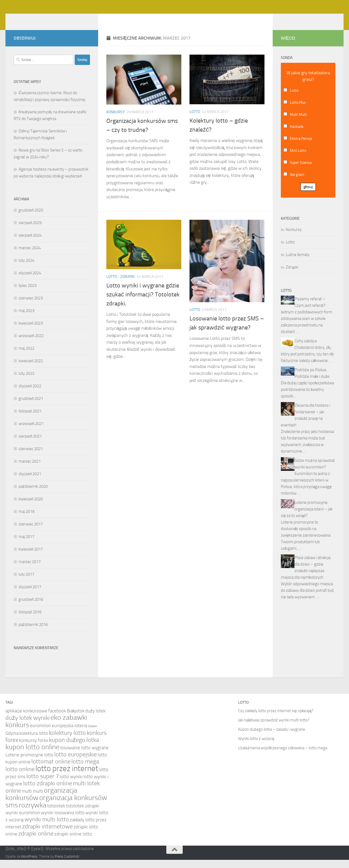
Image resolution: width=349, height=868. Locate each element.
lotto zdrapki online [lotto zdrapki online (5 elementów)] (48, 792)
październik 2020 (33, 495)
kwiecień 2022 (31, 369)
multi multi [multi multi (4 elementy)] (32, 799)
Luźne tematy (298, 263)
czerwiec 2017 (31, 532)
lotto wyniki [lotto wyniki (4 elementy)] (71, 785)
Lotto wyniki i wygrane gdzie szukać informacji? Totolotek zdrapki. (143, 303)
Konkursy (116, 120)
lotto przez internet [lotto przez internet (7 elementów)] (67, 777)
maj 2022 (26, 356)
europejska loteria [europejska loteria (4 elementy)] (69, 734)
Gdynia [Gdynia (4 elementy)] (12, 741)
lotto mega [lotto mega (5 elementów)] (85, 770)
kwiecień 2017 (31, 557)
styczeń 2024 (30, 281)
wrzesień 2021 (31, 432)
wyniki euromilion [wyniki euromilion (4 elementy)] (23, 821)
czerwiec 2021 (31, 457)
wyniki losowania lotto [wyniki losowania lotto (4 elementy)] (63, 821)
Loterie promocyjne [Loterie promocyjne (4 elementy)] (24, 763)
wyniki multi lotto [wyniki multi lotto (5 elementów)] (47, 828)
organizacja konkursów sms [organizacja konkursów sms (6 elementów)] (56, 810)
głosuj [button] (308, 195)
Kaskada (297, 135)
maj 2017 (26, 545)
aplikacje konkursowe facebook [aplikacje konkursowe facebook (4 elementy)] (36, 719)
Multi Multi (298, 123)
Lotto (195, 120)
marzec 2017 (30, 570)
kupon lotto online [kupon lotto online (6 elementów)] (32, 755)
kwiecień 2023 (31, 331)
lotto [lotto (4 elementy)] (49, 763)
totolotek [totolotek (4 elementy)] (56, 814)
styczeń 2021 (30, 482)
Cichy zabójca (306, 349)
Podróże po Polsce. (311, 378)
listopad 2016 (30, 620)
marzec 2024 (30, 256)
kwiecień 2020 (31, 507)
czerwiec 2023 (31, 306)
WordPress (29, 865)
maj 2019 (26, 520)
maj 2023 (26, 319)
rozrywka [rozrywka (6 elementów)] (33, 813)
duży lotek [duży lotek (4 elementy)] (95, 719)
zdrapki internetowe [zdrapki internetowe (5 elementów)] (47, 835)
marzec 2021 (30, 469)
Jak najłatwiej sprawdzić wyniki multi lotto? (274, 728)
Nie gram (297, 183)
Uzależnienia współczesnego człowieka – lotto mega (283, 756)
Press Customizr (67, 865)
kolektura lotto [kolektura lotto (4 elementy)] (34, 741)
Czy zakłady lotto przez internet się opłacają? (276, 719)
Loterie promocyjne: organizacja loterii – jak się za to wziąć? (307, 517)
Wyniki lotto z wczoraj (256, 747)
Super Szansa (301, 171)
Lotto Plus (298, 111)
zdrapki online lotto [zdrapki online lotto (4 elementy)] (73, 842)
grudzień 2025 (31, 218)
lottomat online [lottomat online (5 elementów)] (51, 770)
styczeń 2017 (30, 595)
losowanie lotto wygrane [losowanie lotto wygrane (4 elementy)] (84, 756)
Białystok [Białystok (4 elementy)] (76, 719)
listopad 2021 (30, 419)
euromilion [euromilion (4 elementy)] (40, 734)
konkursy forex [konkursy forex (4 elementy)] (34, 748)
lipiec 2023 (28, 294)
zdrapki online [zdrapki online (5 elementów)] (36, 842)
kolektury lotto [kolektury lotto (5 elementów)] (67, 741)
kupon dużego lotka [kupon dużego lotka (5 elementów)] (74, 748)
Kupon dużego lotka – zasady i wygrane (272, 738)
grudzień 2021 (31, 407)
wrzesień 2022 (31, 344)
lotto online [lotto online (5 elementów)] (20, 777)
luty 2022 (26, 382)
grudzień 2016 (31, 608)
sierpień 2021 (30, 444)
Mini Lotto (298, 159)
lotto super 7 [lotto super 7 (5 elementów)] (43, 784)
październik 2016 (33, 633)
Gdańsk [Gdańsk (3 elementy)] (92, 734)
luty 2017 (26, 582)
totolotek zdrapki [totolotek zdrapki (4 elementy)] (83, 814)
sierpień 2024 (30, 243)
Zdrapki (127, 285)
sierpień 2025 (30, 231)
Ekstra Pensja (301, 147)
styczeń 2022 (30, 394)
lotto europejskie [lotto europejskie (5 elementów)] (76, 763)
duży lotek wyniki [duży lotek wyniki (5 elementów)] (28, 726)
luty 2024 (26, 269)
